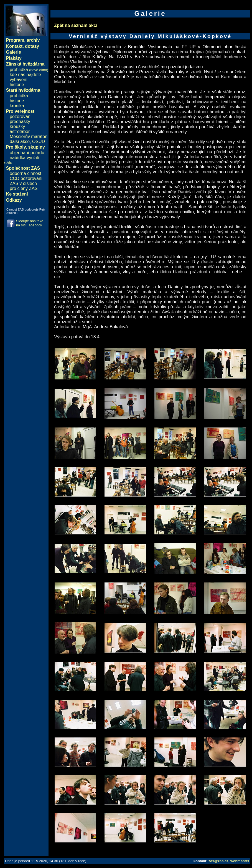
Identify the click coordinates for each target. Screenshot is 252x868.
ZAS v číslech (23, 183)
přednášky (20, 122)
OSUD (39, 142)
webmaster (240, 861)
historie (17, 85)
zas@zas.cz (218, 861)
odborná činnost (26, 173)
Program (15, 40)
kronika (17, 106)
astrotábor (20, 132)
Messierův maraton (29, 137)
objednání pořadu (27, 153)
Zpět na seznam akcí (76, 25)
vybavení (19, 80)
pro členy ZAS (24, 188)
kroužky (17, 127)
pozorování (21, 117)
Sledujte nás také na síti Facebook (30, 223)
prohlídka (29, 70)
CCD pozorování (26, 178)
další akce (20, 142)
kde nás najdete (25, 75)
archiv (33, 40)
